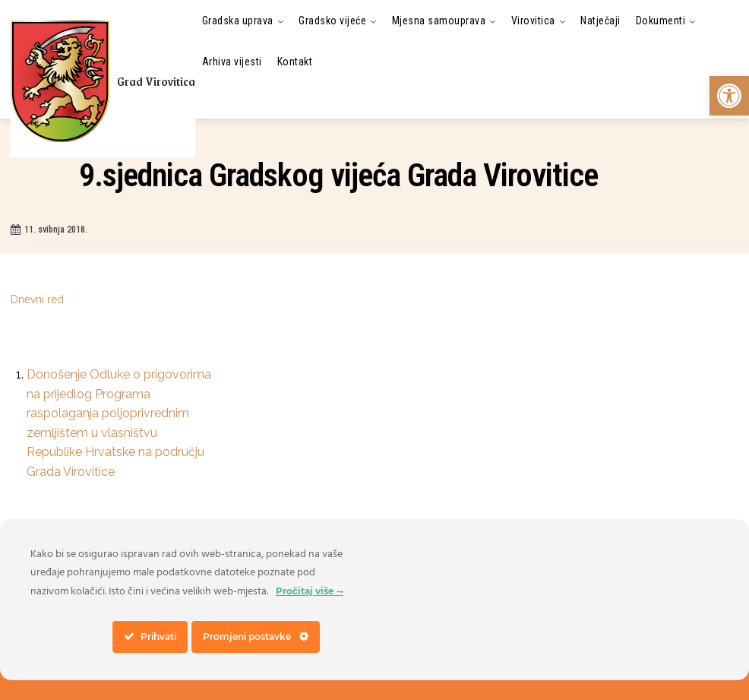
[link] (729, 96)
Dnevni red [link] (37, 299)
